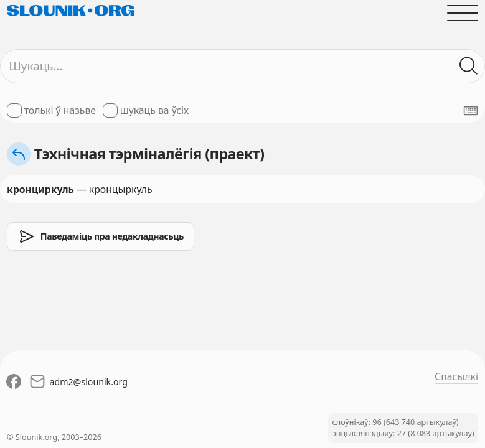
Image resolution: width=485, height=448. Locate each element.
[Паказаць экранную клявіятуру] (471, 111)
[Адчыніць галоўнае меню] (463, 13)
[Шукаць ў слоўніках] (469, 66)
